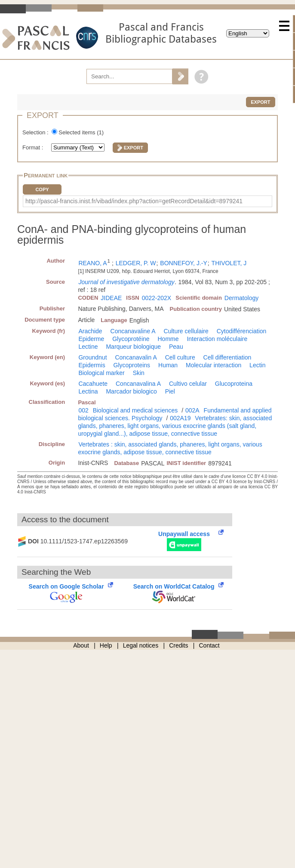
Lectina (88, 391)
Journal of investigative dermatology (126, 282)
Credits (178, 645)
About (81, 645)
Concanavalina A (138, 384)
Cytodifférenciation (242, 331)
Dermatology (241, 298)
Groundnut (92, 357)
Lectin (257, 365)
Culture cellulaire (186, 331)
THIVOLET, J (229, 263)
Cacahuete (93, 384)
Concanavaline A (133, 331)
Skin (139, 373)
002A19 (180, 418)
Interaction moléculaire (217, 339)
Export (260, 102)
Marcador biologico (131, 391)
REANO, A (92, 263)
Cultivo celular (188, 384)
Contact (209, 645)
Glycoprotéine (131, 339)
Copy (42, 189)
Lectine (88, 347)
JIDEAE (111, 298)
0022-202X (157, 298)
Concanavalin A (136, 357)
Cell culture (180, 357)
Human (168, 365)
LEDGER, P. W (136, 263)
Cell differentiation (227, 357)
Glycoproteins (132, 365)
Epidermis (92, 365)
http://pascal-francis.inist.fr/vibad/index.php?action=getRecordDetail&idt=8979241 (134, 201)
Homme (168, 339)
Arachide (90, 331)
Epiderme (91, 339)
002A (192, 410)
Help (106, 645)
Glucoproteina (234, 384)
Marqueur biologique (133, 347)
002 (83, 410)
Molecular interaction (214, 365)
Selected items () (81, 132)
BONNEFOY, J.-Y (183, 263)
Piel (170, 391)
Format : (34, 147)
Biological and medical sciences (135, 410)
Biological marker (101, 373)
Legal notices (141, 645)
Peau (176, 347)
